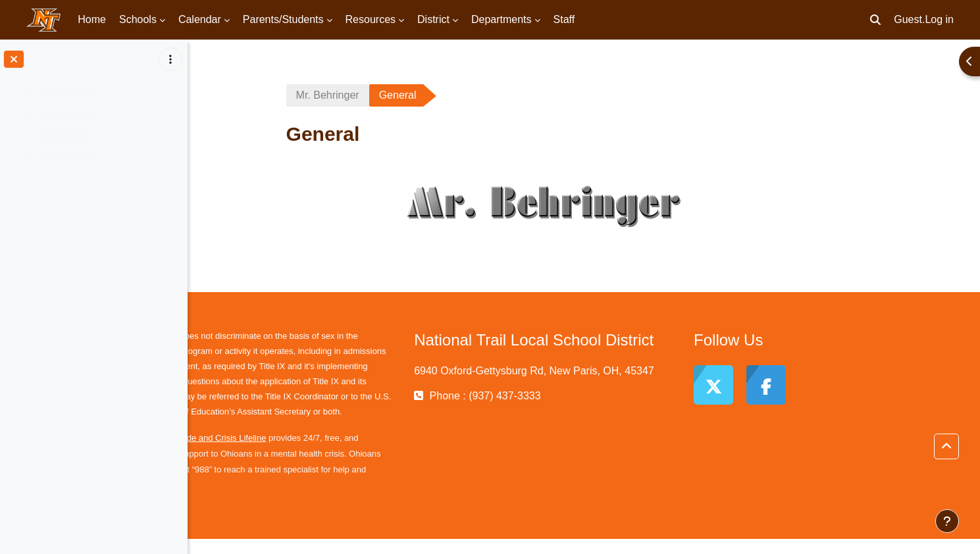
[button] (875, 20)
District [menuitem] (433, 19)
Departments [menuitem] (502, 19)
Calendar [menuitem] (200, 19)
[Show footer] (947, 521)
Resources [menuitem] (371, 19)
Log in (939, 19)
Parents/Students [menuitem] (283, 19)
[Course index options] (170, 59)
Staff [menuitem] (564, 19)
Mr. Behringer (367, 95)
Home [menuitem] (92, 19)
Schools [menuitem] (138, 19)
